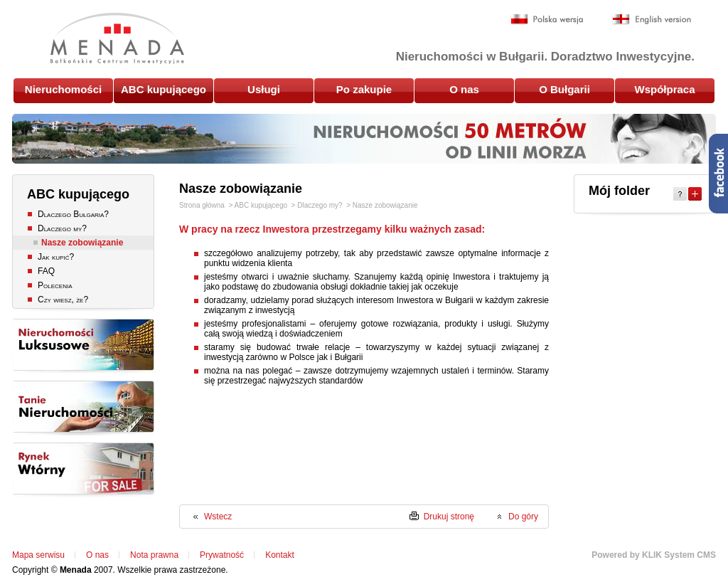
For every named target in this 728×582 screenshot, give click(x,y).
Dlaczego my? (62, 228)
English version (652, 20)
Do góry (523, 517)
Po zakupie (364, 89)
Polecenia (55, 285)
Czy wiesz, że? (63, 300)
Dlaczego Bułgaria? (73, 214)
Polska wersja (547, 20)
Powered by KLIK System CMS (654, 555)
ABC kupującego (164, 89)
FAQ (46, 271)
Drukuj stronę (449, 517)
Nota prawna (154, 555)
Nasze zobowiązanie (82, 243)
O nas (464, 89)
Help (680, 194)
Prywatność (222, 555)
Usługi (264, 89)
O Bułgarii (564, 89)
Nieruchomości (63, 89)
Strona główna (202, 205)
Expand (695, 194)
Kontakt (280, 555)
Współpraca (664, 89)
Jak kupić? (56, 257)
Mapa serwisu (38, 555)
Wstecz (218, 517)
